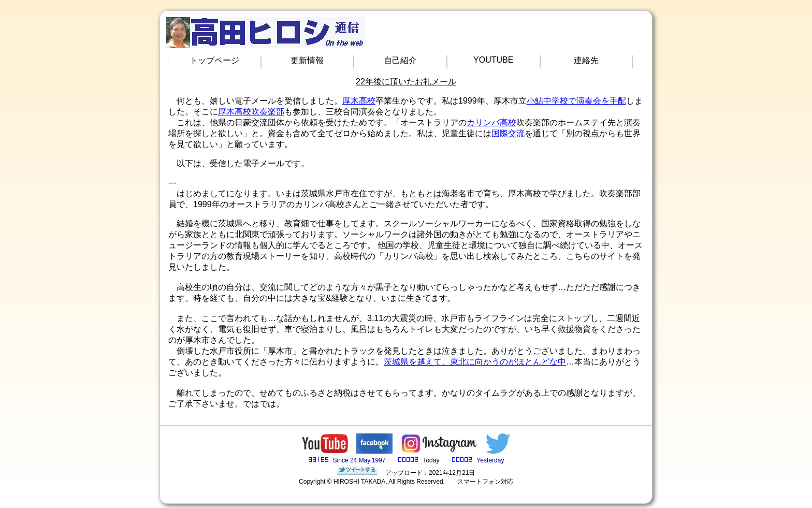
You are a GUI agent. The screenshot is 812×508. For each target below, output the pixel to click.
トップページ (214, 60)
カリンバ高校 (491, 122)
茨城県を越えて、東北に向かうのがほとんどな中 (475, 362)
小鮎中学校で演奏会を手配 (576, 101)
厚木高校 (359, 101)
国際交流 (508, 133)
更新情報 (307, 60)
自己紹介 (400, 60)
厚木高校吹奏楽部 (251, 112)
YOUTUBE (493, 60)
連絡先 (586, 60)
